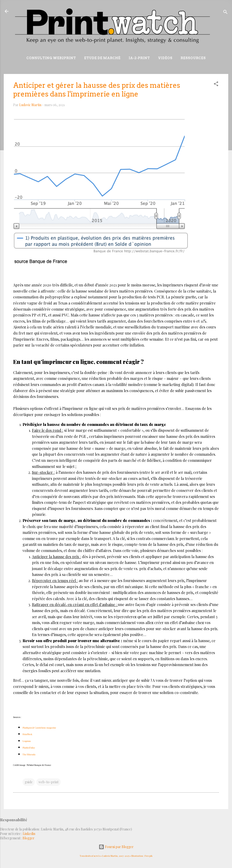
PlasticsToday (29, 748)
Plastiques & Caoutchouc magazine (39, 728)
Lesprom (27, 741)
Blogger (29, 838)
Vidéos (165, 58)
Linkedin (29, 834)
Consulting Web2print (51, 58)
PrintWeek (27, 734)
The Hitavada (29, 754)
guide (29, 782)
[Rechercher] (225, 13)
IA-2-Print (139, 58)
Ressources (193, 58)
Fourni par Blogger (116, 847)
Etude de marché (102, 58)
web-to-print (48, 782)
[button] (216, 85)
